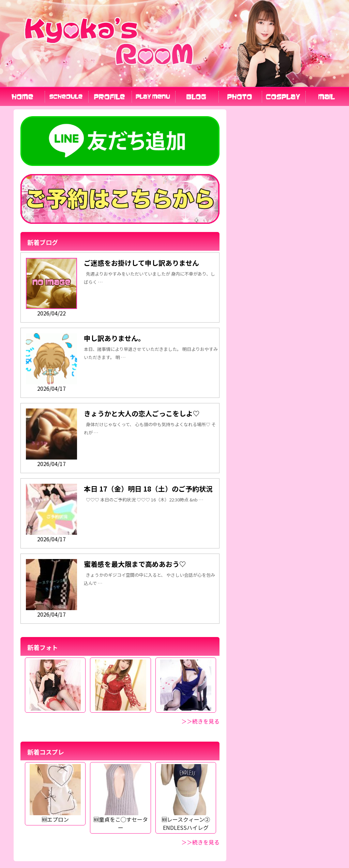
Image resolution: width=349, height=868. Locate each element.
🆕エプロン (55, 815)
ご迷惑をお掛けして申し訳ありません (141, 263)
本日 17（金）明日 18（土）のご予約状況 (148, 489)
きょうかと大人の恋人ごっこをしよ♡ (142, 413)
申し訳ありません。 (114, 338)
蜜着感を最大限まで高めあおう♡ (135, 564)
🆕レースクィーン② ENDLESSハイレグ (186, 819)
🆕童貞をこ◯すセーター (121, 819)
